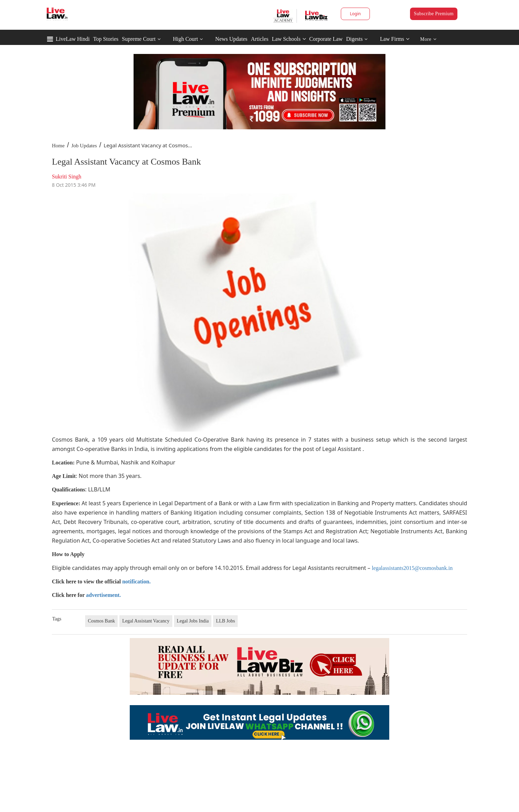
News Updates (231, 39)
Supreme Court (139, 39)
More (428, 39)
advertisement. (104, 595)
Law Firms (395, 39)
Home (58, 146)
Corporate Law (326, 39)
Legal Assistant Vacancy (146, 621)
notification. (136, 582)
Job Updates (84, 146)
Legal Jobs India (193, 621)
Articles (260, 39)
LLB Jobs (225, 621)
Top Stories (106, 39)
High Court (185, 39)
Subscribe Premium (434, 14)
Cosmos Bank (101, 621)
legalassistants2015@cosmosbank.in (412, 568)
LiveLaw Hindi (73, 39)
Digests (354, 39)
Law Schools (289, 39)
